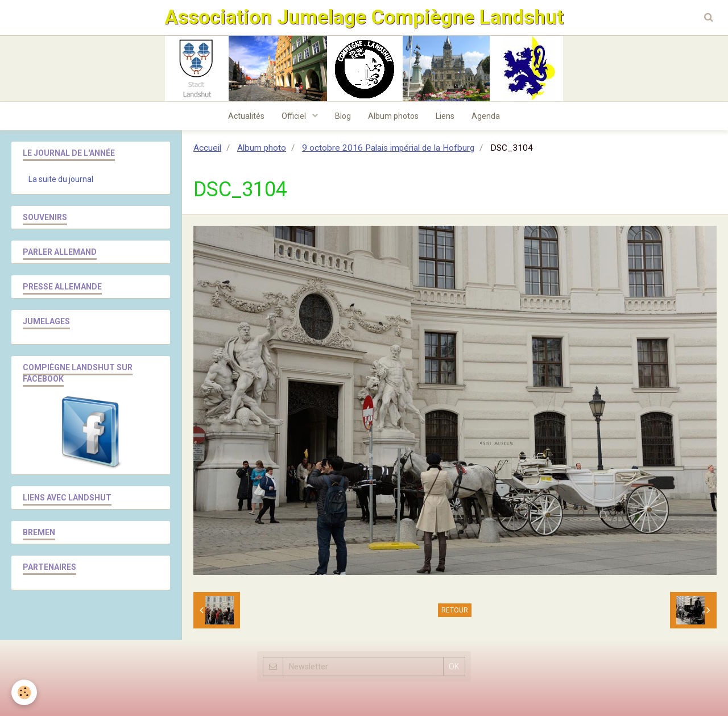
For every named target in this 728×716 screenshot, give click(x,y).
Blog (343, 116)
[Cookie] (24, 692)
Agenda (486, 116)
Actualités (246, 116)
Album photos (393, 116)
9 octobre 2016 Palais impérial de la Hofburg (388, 148)
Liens (445, 116)
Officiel (295, 116)
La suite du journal (61, 179)
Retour (455, 610)
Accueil (207, 148)
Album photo (262, 148)
